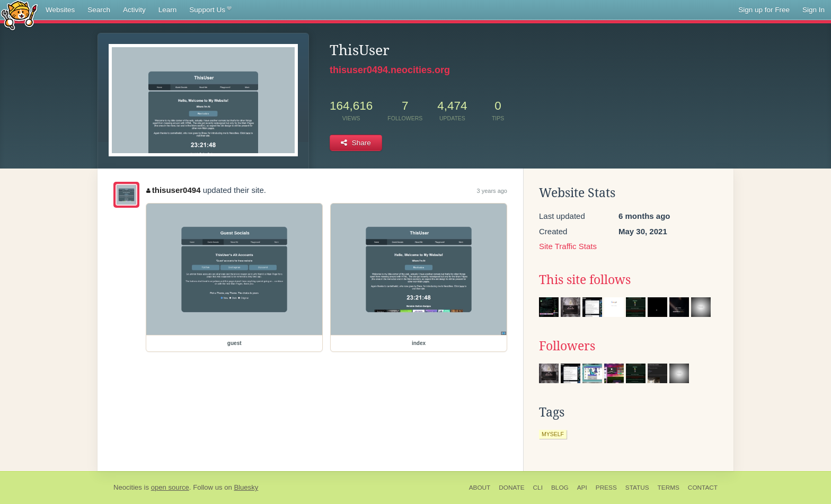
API (582, 488)
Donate (511, 488)
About (480, 488)
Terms (669, 488)
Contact (703, 488)
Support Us (210, 10)
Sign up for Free (764, 10)
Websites (60, 10)
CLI (538, 488)
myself (553, 434)
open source (170, 487)
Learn (168, 10)
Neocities (128, 487)
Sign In (814, 10)
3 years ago (492, 191)
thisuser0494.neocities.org (390, 70)
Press (606, 488)
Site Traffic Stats (568, 246)
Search (99, 10)
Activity (134, 10)
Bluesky (246, 487)
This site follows (585, 280)
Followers (567, 346)
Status (637, 488)
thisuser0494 (173, 190)
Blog (560, 488)
